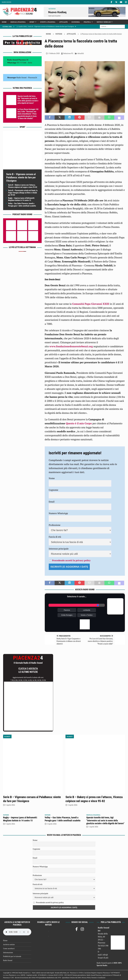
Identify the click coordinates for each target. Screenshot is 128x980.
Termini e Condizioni (98, 978)
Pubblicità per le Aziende (12, 956)
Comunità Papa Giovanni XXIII (91, 304)
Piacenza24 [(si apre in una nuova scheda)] (33, 77)
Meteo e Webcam (104, 22)
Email (52, 502)
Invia (30, 63)
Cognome (53, 490)
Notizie (59, 34)
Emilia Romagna (67, 615)
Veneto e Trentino (87, 615)
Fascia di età (55, 537)
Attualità (63, 22)
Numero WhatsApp (58, 513)
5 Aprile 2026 (10, 805)
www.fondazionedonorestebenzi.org (71, 346)
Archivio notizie (9, 944)
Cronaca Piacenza (18, 22)
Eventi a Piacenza (48, 22)
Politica (87, 22)
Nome (52, 478)
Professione (55, 525)
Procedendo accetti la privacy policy (71, 560)
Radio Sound (6, 2)
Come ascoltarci (9, 948)
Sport (32, 22)
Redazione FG (68, 53)
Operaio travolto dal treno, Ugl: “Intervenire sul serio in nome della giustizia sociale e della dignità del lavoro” (105, 820)
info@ (105, 955)
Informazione (8, 952)
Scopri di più (103, 958)
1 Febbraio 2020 (54, 53)
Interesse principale (59, 549)
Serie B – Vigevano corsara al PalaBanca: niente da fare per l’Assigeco (21, 177)
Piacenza (67, 610)
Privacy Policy (86, 978)
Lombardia (87, 610)
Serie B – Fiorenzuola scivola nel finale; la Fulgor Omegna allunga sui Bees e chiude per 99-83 (23, 193)
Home (4, 22)
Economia (76, 22)
